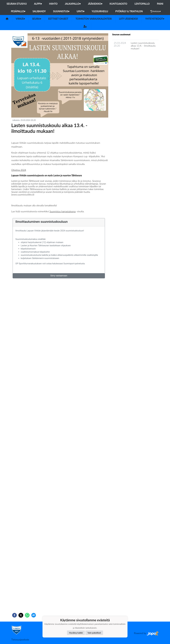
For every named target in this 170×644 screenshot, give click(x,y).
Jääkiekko (95, 4)
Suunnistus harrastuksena (62, 211)
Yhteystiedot (155, 19)
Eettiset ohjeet (58, 19)
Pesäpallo (18, 11)
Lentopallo (142, 4)
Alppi (38, 4)
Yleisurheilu (100, 11)
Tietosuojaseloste (20, 639)
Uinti (80, 11)
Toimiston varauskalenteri (94, 19)
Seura (37, 19)
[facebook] (14, 615)
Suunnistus (61, 11)
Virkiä (20, 19)
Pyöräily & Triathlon (129, 11)
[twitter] (21, 615)
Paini (160, 4)
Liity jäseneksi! (128, 19)
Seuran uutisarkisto (124, 56)
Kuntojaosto (118, 4)
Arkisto (156, 11)
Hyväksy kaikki (76, 633)
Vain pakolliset (94, 633)
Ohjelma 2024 (19, 170)
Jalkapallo (73, 4)
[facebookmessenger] (34, 615)
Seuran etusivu (17, 4)
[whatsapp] (27, 615)
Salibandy (39, 11)
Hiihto (53, 4)
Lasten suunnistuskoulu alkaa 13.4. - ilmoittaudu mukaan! (143, 46)
